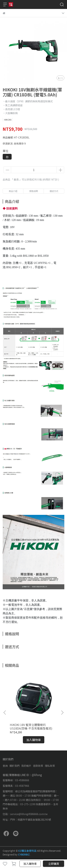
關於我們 (14, 766)
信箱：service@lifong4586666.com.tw (25, 814)
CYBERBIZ (24, 854)
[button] (62, 713)
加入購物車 (30, 864)
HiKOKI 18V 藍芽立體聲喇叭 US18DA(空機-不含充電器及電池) (31, 726)
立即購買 (54, 864)
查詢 (5, 766)
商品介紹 (13, 191)
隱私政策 (50, 766)
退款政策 (38, 766)
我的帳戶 (26, 766)
